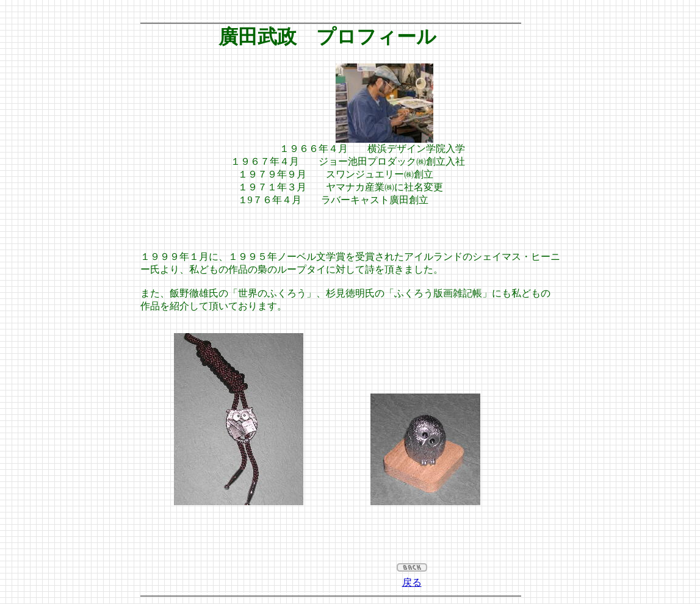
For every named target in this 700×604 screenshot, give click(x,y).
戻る (412, 582)
